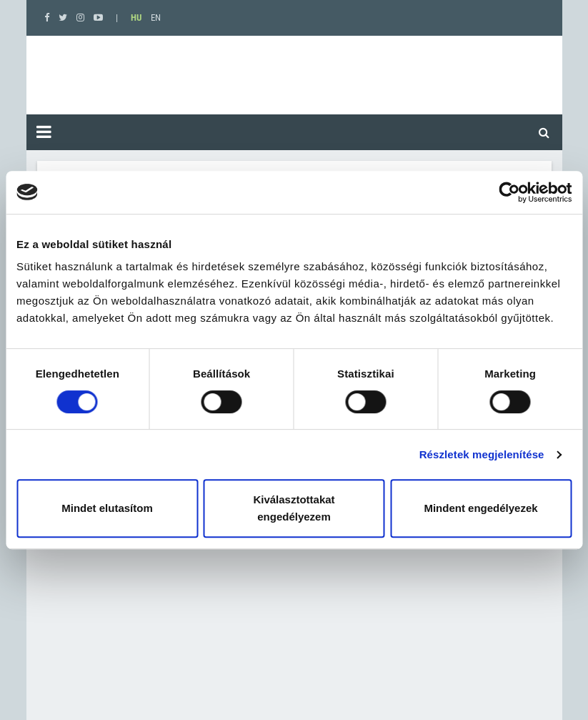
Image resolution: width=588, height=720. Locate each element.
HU (136, 18)
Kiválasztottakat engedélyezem (294, 508)
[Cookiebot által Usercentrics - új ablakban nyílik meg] (509, 192)
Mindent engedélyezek (480, 508)
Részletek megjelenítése (482, 454)
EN (156, 18)
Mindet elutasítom (107, 508)
